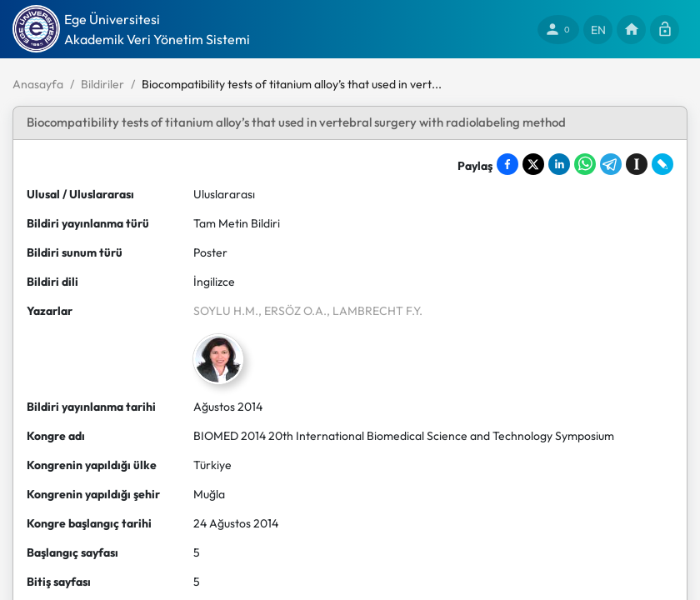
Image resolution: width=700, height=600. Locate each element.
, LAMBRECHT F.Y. (375, 311)
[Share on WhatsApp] (585, 164)
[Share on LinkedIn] (559, 164)
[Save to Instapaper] (637, 164)
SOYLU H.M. (226, 311)
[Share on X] (533, 164)
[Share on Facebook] (507, 164)
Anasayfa (38, 84)
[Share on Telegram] (611, 164)
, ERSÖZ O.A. (292, 311)
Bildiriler (102, 84)
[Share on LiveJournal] (662, 164)
